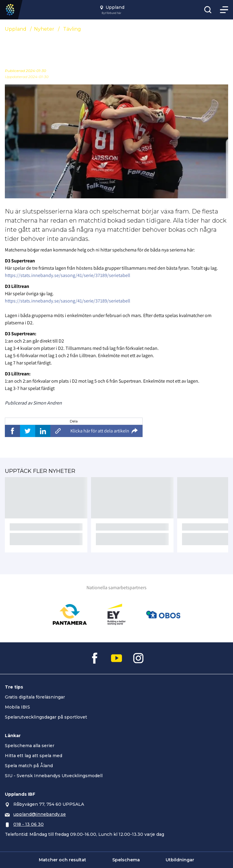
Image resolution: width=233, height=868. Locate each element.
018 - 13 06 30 (29, 824)
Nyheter (44, 29)
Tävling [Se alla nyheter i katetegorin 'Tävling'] (72, 29)
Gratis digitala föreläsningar (35, 697)
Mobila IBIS (17, 707)
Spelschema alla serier (30, 746)
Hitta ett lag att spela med (34, 756)
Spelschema (126, 860)
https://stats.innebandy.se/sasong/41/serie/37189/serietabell (68, 275)
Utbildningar (180, 860)
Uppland (16, 29)
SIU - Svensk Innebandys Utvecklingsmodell (54, 776)
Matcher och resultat (62, 860)
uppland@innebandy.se (40, 814)
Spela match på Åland (29, 766)
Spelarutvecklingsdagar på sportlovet (46, 717)
